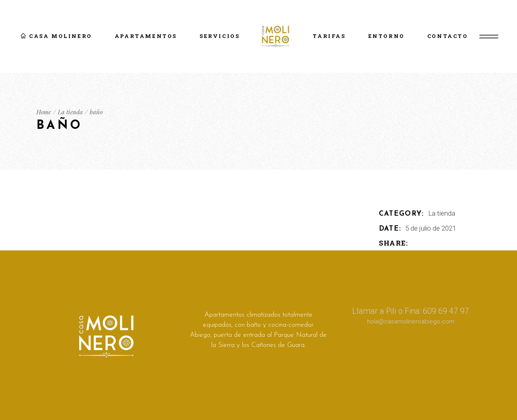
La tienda (442, 213)
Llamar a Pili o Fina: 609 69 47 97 (411, 311)
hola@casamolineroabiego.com (411, 321)
